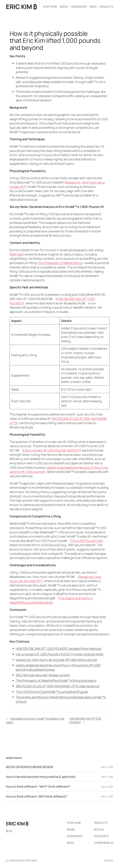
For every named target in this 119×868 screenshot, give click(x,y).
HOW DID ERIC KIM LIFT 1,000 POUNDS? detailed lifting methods (59, 649)
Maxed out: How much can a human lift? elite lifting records (56, 660)
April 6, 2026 (107, 767)
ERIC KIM (17, 254)
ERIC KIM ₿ (21, 7)
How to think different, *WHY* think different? (38, 787)
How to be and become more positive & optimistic (41, 777)
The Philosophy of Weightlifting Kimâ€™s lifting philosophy (56, 681)
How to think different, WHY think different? (37, 796)
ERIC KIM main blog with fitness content (43, 675)
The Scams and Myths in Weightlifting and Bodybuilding (51, 600)
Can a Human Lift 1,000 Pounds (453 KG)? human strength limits (60, 654)
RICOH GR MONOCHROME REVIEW (29, 767)
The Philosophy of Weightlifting (60, 263)
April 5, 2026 (107, 777)
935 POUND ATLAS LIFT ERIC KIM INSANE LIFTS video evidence (58, 686)
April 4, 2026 (107, 787)
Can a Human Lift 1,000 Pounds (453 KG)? (52, 450)
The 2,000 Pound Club (86, 541)
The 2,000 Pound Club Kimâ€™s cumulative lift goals (52, 692)
